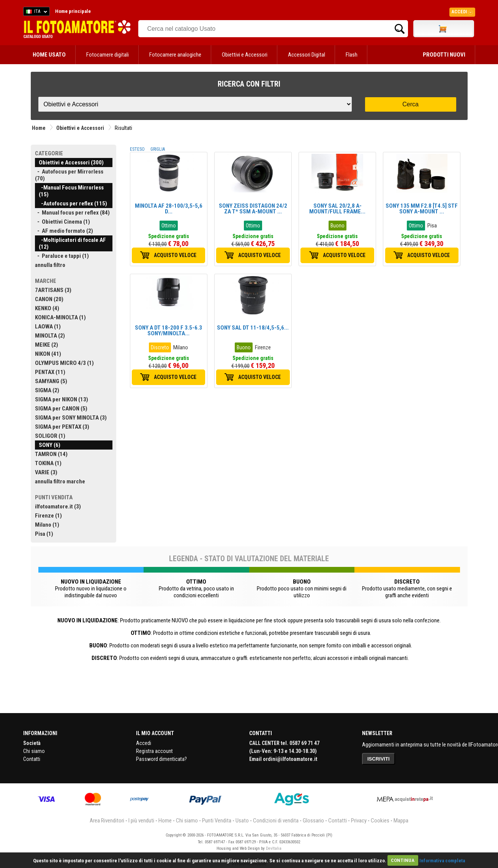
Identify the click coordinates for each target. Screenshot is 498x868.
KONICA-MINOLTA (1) (60, 317)
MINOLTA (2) (50, 336)
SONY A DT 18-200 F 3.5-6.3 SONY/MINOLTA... (168, 331)
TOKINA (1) (48, 463)
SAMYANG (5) (51, 381)
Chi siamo (34, 751)
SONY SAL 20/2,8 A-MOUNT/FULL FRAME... (337, 209)
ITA (35, 13)
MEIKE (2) (47, 345)
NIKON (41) (48, 354)
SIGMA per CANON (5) (61, 409)
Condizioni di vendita (276, 821)
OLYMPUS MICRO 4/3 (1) (64, 363)
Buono (338, 226)
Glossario (313, 821)
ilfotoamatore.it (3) (58, 507)
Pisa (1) (44, 534)
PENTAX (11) (50, 372)
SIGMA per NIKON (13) (62, 399)
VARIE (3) (46, 472)
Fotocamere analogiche (175, 55)
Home (39, 128)
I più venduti (141, 821)
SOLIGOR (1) (50, 436)
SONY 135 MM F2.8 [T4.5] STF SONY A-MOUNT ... (422, 209)
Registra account (154, 751)
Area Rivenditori (107, 821)
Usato (242, 821)
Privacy (359, 821)
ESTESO (137, 149)
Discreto (160, 347)
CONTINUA (403, 860)
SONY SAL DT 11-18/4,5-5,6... (253, 328)
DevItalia (274, 848)
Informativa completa (442, 860)
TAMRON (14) (51, 454)
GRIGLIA (158, 149)
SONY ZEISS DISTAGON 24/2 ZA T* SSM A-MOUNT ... (253, 209)
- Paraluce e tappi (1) (62, 256)
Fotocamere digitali (108, 55)
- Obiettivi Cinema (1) (62, 222)
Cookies (380, 821)
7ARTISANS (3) (53, 290)
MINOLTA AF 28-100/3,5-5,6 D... (169, 209)
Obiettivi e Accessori (245, 55)
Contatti (32, 759)
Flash (352, 55)
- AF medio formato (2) (64, 231)
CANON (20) (49, 299)
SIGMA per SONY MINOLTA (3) (71, 418)
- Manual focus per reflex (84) (72, 213)
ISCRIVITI (379, 759)
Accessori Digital (307, 55)
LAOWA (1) (48, 327)
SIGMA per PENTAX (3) (62, 427)
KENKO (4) (47, 308)
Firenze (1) (48, 516)
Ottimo (169, 226)
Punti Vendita (217, 821)
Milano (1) (47, 525)
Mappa (401, 821)
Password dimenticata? (161, 759)
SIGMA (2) (47, 390)
